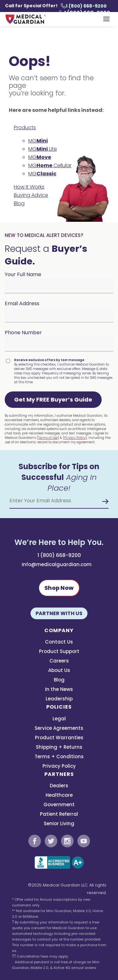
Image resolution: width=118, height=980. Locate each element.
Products (25, 127)
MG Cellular (50, 165)
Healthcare (59, 796)
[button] (53, 400)
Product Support (59, 652)
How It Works (29, 187)
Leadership (59, 699)
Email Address (22, 303)
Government (59, 805)
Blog (19, 203)
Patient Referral (59, 815)
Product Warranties (59, 738)
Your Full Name (23, 274)
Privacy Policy (75, 438)
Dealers (59, 786)
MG (38, 141)
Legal (59, 719)
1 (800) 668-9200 (84, 6)
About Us (59, 671)
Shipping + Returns (59, 748)
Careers (59, 661)
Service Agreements (59, 729)
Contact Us (59, 642)
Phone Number (23, 333)
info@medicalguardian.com (57, 564)
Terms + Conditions (59, 757)
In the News (59, 690)
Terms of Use (48, 438)
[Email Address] (59, 501)
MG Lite (43, 149)
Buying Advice (31, 195)
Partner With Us (59, 613)
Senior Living (59, 824)
